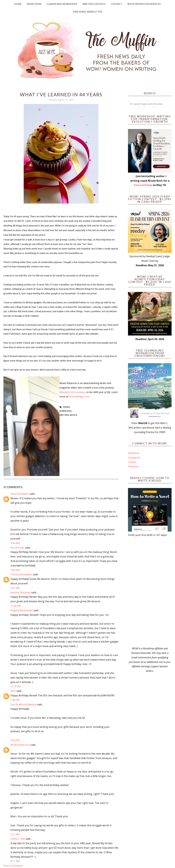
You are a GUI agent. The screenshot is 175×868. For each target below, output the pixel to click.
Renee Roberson (20, 745)
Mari (13, 691)
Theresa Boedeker (21, 574)
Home (18, 4)
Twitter (132, 462)
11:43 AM (16, 606)
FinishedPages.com (79, 396)
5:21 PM (15, 834)
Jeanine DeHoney (21, 592)
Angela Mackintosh (22, 610)
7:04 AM (15, 570)
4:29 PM (15, 740)
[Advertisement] (150, 592)
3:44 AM (15, 543)
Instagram (134, 457)
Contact (116, 4)
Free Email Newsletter (87, 12)
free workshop (143, 185)
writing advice (68, 415)
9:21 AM (15, 588)
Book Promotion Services (144, 4)
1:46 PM (15, 700)
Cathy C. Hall (18, 839)
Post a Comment (13, 866)
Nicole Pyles (17, 548)
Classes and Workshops (62, 4)
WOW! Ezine (34, 4)
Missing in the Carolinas (72, 392)
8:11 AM (15, 861)
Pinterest (133, 467)
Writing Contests (94, 4)
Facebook (134, 453)
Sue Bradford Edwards (23, 704)
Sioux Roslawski (20, 494)
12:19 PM (16, 686)
